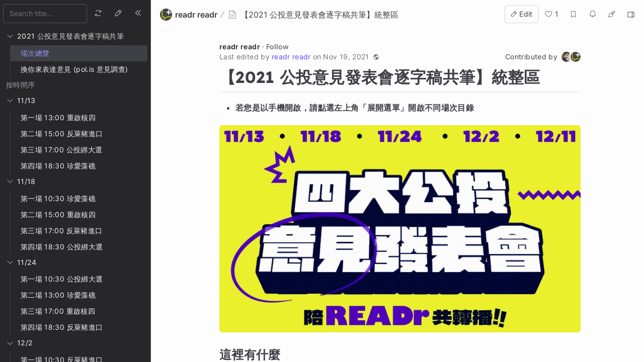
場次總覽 (35, 53)
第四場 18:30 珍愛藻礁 (58, 166)
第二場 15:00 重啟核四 (58, 214)
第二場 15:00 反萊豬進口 (62, 133)
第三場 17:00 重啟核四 (58, 311)
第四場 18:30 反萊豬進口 (62, 327)
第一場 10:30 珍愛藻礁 (58, 198)
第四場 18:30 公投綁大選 (62, 247)
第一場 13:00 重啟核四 (58, 117)
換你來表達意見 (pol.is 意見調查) (74, 69)
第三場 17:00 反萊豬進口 (61, 231)
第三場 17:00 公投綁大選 (61, 150)
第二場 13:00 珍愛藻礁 (58, 295)
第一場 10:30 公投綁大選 (62, 279)
